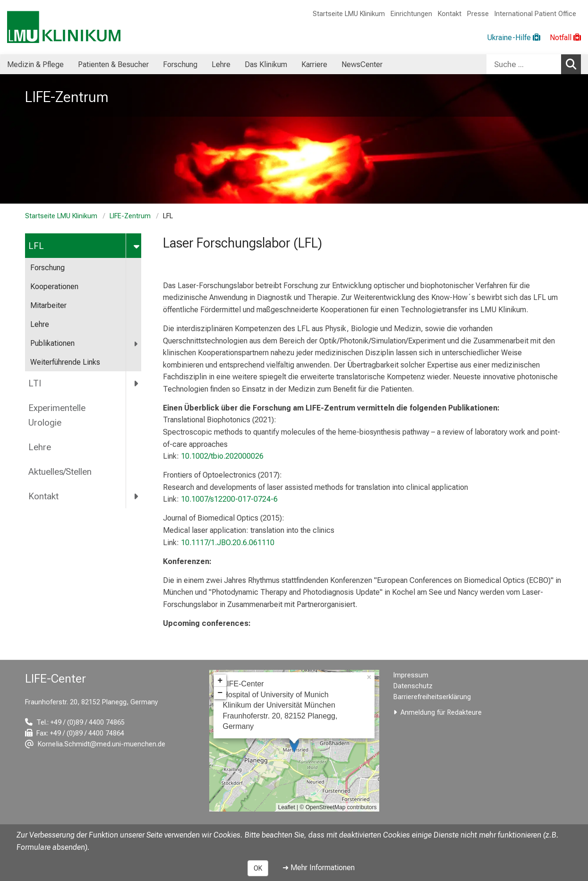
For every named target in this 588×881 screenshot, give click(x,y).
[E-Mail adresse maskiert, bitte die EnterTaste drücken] (95, 744)
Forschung (47, 268)
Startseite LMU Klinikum (349, 14)
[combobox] (534, 64)
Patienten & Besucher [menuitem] (113, 64)
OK (258, 868)
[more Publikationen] (137, 344)
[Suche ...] (524, 64)
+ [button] (220, 681)
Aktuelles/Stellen (60, 472)
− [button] (220, 693)
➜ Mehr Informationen (319, 868)
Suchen (573, 64)
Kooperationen (54, 287)
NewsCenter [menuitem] (362, 64)
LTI (35, 383)
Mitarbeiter (48, 305)
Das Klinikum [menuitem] (266, 64)
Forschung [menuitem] (180, 64)
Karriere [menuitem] (314, 64)
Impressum (411, 675)
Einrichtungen (411, 14)
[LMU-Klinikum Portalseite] (64, 27)
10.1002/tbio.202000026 (222, 456)
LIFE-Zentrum (130, 216)
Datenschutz (413, 686)
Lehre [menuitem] (221, 64)
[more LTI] (137, 384)
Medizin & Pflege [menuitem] (35, 64)
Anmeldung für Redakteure (441, 713)
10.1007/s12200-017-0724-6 (229, 499)
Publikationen (52, 343)
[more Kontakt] (137, 496)
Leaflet (287, 807)
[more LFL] (137, 246)
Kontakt (450, 14)
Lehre (40, 324)
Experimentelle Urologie (57, 415)
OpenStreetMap (326, 807)
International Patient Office (535, 14)
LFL (36, 246)
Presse (478, 14)
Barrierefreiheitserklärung (432, 697)
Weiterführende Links (65, 362)
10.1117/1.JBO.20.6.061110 (228, 543)
